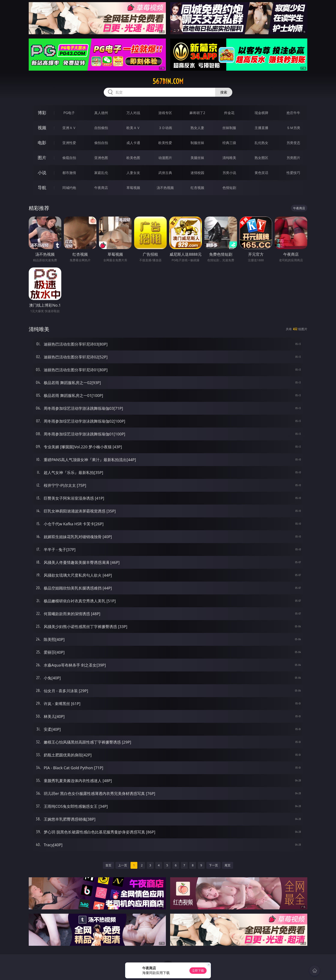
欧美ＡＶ (133, 128)
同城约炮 (69, 188)
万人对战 (133, 113)
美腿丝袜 (197, 158)
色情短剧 (229, 188)
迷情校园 (197, 173)
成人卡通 (133, 143)
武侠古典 (165, 173)
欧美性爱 (165, 143)
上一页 (123, 865)
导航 (42, 188)
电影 (42, 143)
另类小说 (229, 173)
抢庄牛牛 (293, 113)
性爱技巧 (293, 173)
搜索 (224, 92)
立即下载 (198, 970)
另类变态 (293, 143)
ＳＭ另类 (293, 128)
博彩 (42, 113)
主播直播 (261, 128)
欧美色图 (133, 158)
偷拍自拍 (101, 143)
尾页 (228, 865)
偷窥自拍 (69, 158)
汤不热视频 (165, 188)
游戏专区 (165, 113)
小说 (42, 173)
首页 (108, 865)
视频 (42, 128)
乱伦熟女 (261, 143)
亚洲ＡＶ (69, 128)
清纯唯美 (229, 158)
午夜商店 (101, 188)
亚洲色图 (101, 158)
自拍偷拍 (101, 128)
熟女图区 (261, 158)
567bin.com (168, 81)
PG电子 (69, 113)
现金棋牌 (261, 113)
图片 (42, 158)
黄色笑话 (261, 173)
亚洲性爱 (69, 143)
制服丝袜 (197, 143)
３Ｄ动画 (165, 128)
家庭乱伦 (101, 173)
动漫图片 (165, 158)
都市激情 (69, 173)
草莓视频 (133, 188)
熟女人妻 (197, 128)
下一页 (213, 865)
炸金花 (229, 113)
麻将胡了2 (197, 113)
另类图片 (293, 158)
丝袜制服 (229, 128)
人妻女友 (133, 173)
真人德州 (101, 113)
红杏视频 (197, 188)
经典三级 (229, 143)
